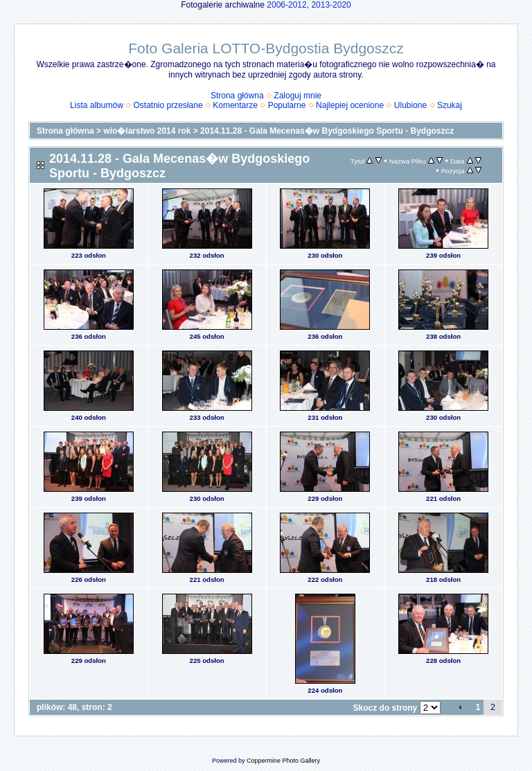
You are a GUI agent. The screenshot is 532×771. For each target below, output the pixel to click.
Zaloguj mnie (298, 96)
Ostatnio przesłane (168, 105)
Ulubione (410, 105)
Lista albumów (97, 105)
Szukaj (450, 105)
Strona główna (237, 96)
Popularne (287, 105)
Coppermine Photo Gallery (283, 761)
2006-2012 (286, 5)
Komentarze (235, 105)
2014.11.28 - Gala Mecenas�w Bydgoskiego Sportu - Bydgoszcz (327, 131)
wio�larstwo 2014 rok (147, 131)
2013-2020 (331, 5)
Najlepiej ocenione (350, 105)
